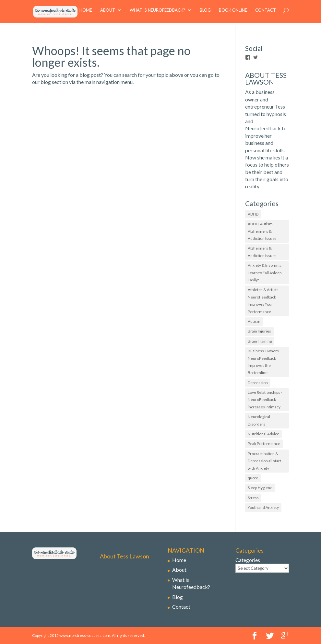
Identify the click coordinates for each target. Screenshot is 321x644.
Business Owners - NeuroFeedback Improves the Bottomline (264, 362)
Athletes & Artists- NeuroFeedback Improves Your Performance (264, 300)
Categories (248, 560)
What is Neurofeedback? (157, 13)
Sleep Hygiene (260, 488)
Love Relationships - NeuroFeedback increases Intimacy (265, 400)
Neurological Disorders (259, 420)
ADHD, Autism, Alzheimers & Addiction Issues (262, 231)
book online (233, 13)
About (108, 13)
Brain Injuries (259, 331)
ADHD (253, 214)
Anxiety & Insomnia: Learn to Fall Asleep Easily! (265, 273)
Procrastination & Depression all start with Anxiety (264, 461)
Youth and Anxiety (263, 507)
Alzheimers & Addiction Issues (262, 252)
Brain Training (260, 341)
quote (253, 478)
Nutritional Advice (263, 434)
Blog (205, 13)
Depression (258, 383)
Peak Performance (264, 444)
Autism (254, 321)
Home (86, 13)
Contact (266, 13)
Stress (253, 498)
